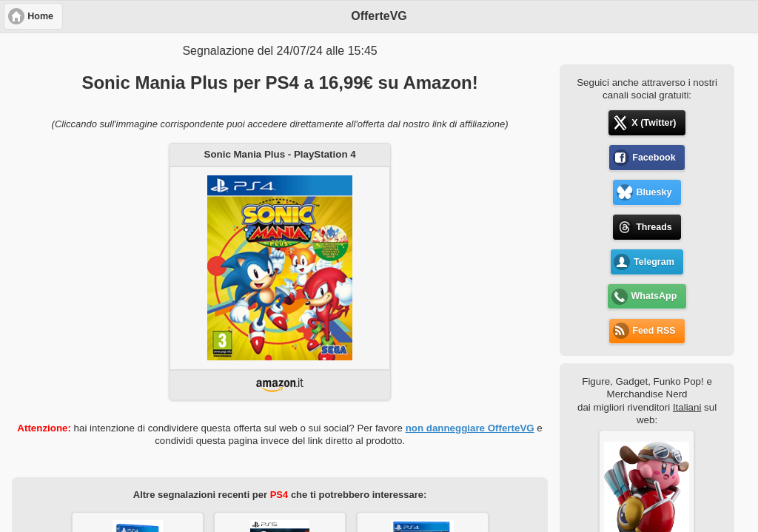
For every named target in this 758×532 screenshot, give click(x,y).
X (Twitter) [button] (654, 123)
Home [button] (40, 16)
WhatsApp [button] (654, 296)
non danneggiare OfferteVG (470, 428)
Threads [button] (654, 227)
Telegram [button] (654, 262)
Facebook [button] (654, 158)
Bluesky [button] (654, 192)
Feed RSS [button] (654, 331)
